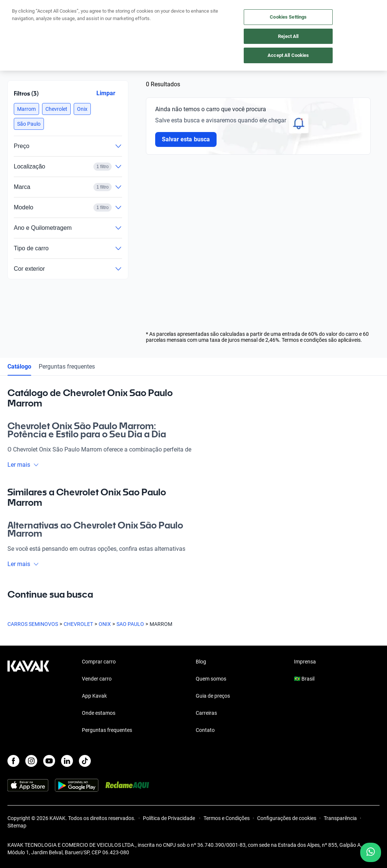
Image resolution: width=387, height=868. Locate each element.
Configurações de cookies (287, 818)
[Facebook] (13, 761)
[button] (26, 109)
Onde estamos (99, 713)
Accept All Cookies (288, 55)
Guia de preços (213, 696)
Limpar (106, 93)
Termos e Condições (227, 818)
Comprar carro (99, 662)
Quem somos (211, 679)
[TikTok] (85, 761)
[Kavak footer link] (28, 697)
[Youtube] (49, 761)
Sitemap (17, 826)
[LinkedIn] (67, 761)
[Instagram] (31, 761)
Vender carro (97, 679)
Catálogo (19, 367)
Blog (201, 662)
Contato (205, 730)
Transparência (340, 818)
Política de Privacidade (169, 818)
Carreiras (206, 713)
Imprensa (305, 662)
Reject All (288, 36)
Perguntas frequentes (67, 367)
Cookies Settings (288, 17)
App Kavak (94, 696)
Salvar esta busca (186, 139)
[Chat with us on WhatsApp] (371, 852)
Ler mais (23, 465)
